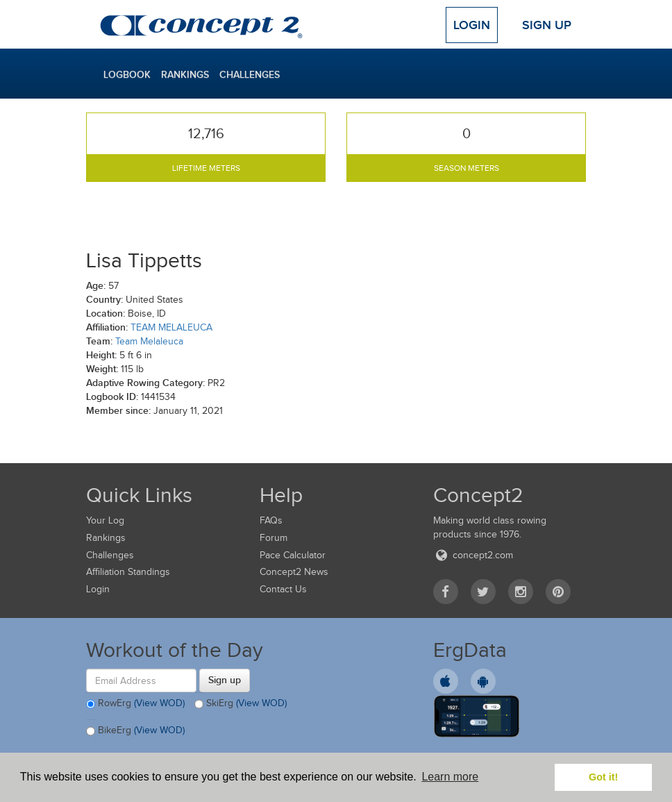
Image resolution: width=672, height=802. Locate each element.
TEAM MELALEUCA (171, 327)
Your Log (105, 520)
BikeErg (135, 731)
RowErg (135, 704)
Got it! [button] (603, 777)
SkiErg (241, 704)
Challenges (250, 74)
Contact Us (283, 589)
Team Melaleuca (149, 341)
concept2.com (473, 555)
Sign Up (547, 25)
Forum (274, 538)
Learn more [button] (450, 777)
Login (472, 25)
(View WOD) (159, 704)
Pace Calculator (293, 555)
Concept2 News (294, 572)
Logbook (127, 74)
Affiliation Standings (128, 572)
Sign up (225, 680)
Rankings (185, 74)
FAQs (271, 520)
